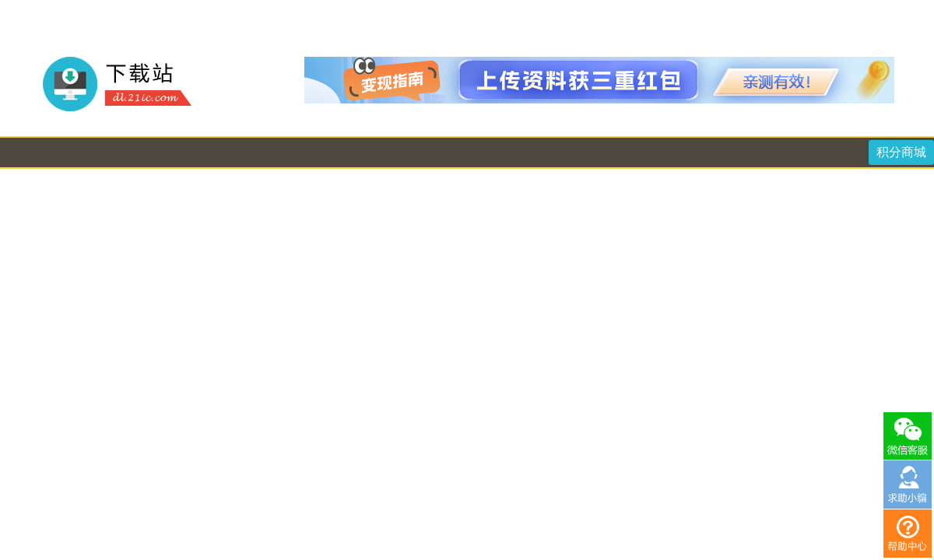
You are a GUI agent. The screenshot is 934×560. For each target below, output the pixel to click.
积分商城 (901, 152)
